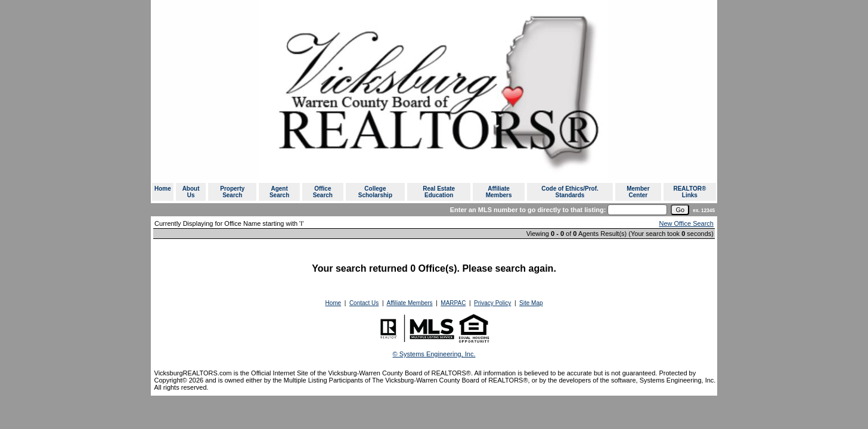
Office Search (323, 192)
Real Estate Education (439, 192)
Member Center (638, 192)
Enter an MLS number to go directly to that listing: (528, 210)
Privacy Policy (492, 303)
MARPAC (453, 303)
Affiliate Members (499, 192)
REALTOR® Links (689, 192)
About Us (191, 192)
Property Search (232, 192)
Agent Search (279, 192)
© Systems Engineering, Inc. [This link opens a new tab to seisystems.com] (434, 354)
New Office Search (686, 223)
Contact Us (364, 303)
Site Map (531, 303)
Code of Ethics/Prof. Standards (570, 192)
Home (163, 189)
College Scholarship (375, 192)
